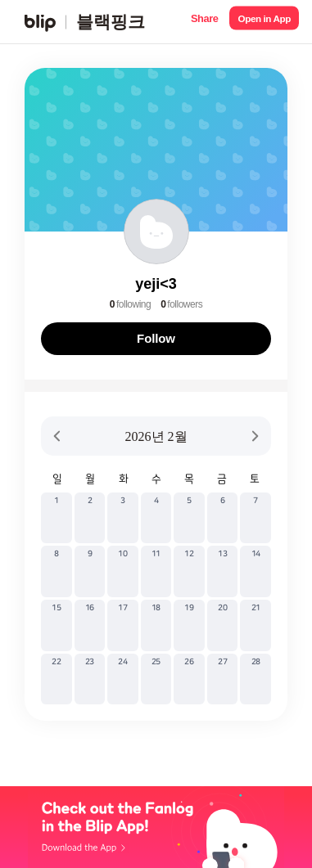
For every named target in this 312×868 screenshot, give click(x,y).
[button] (204, 22)
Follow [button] (156, 338)
